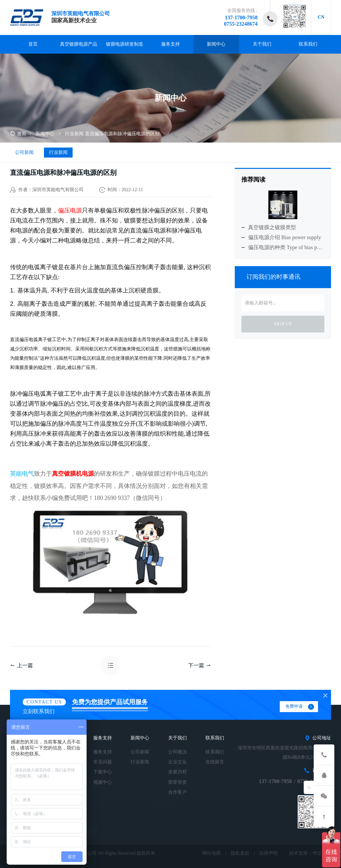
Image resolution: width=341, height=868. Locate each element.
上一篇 (21, 665)
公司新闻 (24, 152)
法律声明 (268, 853)
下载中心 (103, 772)
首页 (33, 44)
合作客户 (177, 792)
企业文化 (177, 762)
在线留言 (215, 762)
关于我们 (262, 44)
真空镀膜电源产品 (79, 44)
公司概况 (177, 752)
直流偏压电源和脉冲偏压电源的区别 (122, 134)
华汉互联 (322, 853)
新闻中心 (216, 44)
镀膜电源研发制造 (125, 44)
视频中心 (103, 782)
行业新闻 (74, 134)
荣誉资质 (177, 782)
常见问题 (103, 762)
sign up (283, 324)
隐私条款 (240, 853)
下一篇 (200, 665)
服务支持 (170, 44)
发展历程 (177, 772)
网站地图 (211, 853)
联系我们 (308, 44)
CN (321, 17)
